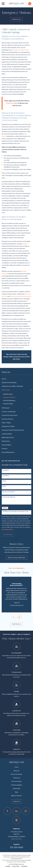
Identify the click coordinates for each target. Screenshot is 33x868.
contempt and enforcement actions (20, 296)
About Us (16, 771)
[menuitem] (16, 379)
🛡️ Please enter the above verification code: (15, 512)
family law (25, 244)
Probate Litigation (16, 785)
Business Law (16, 19)
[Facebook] (7, 811)
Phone (4, 481)
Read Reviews (16, 624)
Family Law (16, 778)
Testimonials (16, 789)
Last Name (6, 476)
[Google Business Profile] (17, 820)
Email (4, 486)
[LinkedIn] (17, 811)
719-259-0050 (16, 847)
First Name (6, 470)
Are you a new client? (9, 492)
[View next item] (19, 617)
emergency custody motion (20, 50)
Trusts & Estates (16, 781)
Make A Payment (16, 796)
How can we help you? (9, 497)
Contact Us (16, 801)
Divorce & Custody (16, 774)
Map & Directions (16, 839)
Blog (16, 792)
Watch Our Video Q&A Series (16, 558)
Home (16, 767)
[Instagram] (26, 811)
